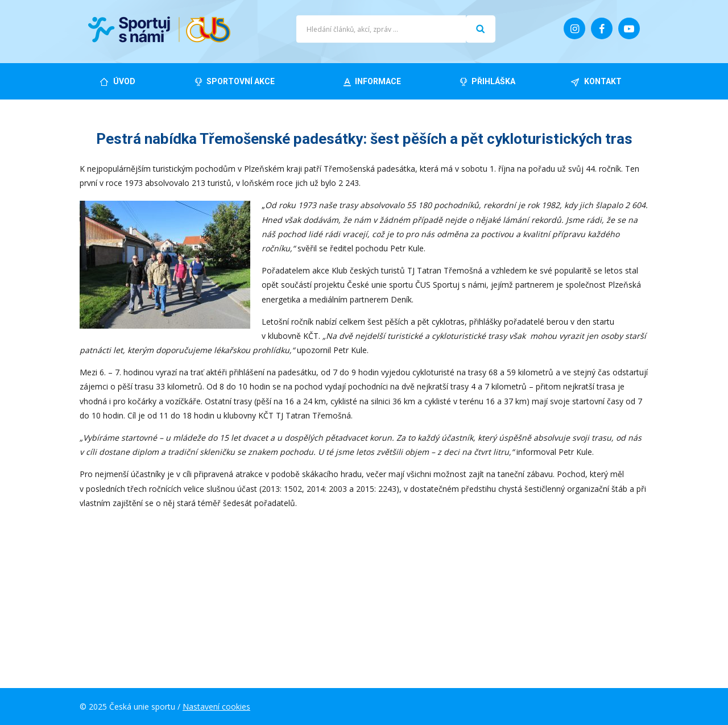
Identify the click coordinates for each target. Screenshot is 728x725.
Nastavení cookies (216, 707)
